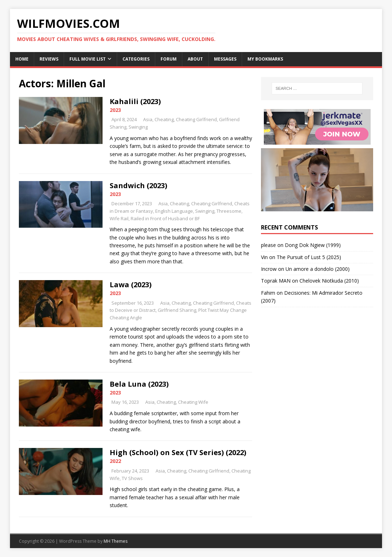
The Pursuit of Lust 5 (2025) (309, 257)
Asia (148, 119)
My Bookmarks (265, 59)
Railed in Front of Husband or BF (165, 218)
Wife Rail (119, 218)
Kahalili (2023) (135, 101)
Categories (136, 59)
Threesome (229, 211)
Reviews (49, 59)
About (195, 59)
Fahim (268, 293)
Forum (169, 59)
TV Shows (132, 478)
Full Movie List (88, 59)
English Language (174, 211)
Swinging (138, 127)
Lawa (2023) (131, 285)
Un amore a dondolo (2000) (318, 269)
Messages (225, 59)
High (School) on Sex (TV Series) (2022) (178, 452)
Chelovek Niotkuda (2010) (329, 281)
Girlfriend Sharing (177, 310)
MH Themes (116, 541)
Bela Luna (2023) (139, 384)
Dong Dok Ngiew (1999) (313, 245)
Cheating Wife (193, 402)
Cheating (164, 119)
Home (22, 59)
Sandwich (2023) (138, 185)
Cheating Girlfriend (196, 119)
